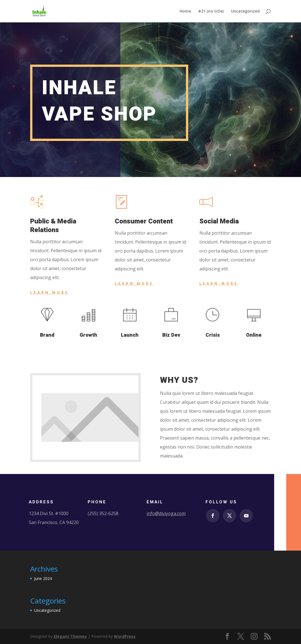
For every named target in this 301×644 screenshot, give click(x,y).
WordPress (125, 636)
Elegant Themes (70, 636)
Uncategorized (245, 11)
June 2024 (43, 578)
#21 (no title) (211, 11)
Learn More (50, 292)
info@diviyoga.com (166, 513)
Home (185, 11)
